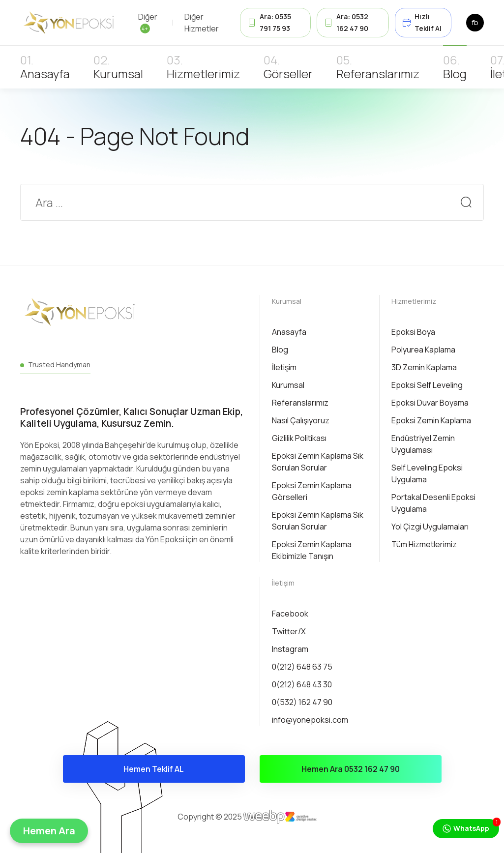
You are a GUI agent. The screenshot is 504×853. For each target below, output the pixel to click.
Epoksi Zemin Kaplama (431, 420)
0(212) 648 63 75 (302, 667)
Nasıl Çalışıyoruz (301, 420)
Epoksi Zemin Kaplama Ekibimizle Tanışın (312, 550)
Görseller (288, 74)
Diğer (148, 22)
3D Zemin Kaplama (424, 367)
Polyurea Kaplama (423, 350)
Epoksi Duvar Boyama (430, 403)
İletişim (284, 367)
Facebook (290, 614)
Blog (455, 74)
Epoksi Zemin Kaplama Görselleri (312, 491)
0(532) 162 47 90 (302, 702)
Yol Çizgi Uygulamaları (430, 527)
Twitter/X (289, 631)
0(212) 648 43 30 (302, 684)
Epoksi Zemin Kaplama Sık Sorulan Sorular (318, 462)
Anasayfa (45, 74)
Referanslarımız (378, 74)
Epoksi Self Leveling (427, 385)
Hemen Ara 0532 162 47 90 (351, 769)
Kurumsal (118, 74)
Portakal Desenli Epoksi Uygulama (433, 503)
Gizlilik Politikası (299, 438)
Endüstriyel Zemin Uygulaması (423, 444)
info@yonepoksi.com (310, 720)
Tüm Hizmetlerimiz (424, 544)
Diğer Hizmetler (202, 23)
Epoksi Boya (413, 332)
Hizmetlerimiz (203, 74)
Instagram (290, 649)
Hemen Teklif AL (154, 769)
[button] (49, 831)
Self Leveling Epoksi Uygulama (427, 473)
